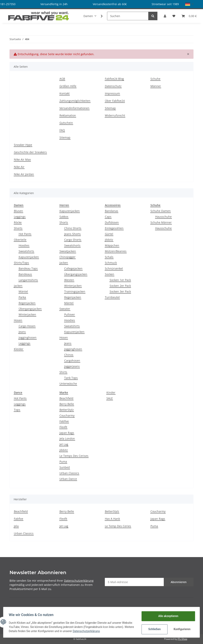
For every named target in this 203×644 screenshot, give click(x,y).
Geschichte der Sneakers (30, 152)
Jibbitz (109, 240)
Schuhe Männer (161, 222)
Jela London (67, 438)
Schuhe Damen (161, 211)
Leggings (20, 217)
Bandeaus (25, 274)
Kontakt (65, 93)
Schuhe (155, 79)
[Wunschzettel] (174, 16)
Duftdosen (112, 222)
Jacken (18, 286)
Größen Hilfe (68, 86)
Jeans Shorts (72, 234)
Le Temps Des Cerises (74, 456)
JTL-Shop (182, 639)
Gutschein (66, 123)
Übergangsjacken (30, 309)
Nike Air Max (22, 159)
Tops (17, 410)
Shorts (18, 228)
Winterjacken (27, 314)
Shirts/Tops (21, 263)
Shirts (63, 372)
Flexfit (63, 427)
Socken (110, 274)
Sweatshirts (26, 251)
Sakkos (64, 217)
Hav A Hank (112, 519)
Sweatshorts (72, 245)
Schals (109, 257)
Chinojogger (68, 257)
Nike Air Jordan (24, 174)
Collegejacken (73, 268)
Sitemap (65, 137)
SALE (110, 398)
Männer (156, 86)
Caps (108, 217)
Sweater (65, 309)
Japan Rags (67, 433)
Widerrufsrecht (115, 115)
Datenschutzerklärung (79, 581)
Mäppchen (112, 245)
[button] (189, 4)
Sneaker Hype (23, 145)
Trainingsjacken (75, 291)
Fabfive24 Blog (114, 79)
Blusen (18, 211)
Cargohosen (72, 361)
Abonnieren (179, 582)
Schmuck (111, 263)
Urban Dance (68, 479)
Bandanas (112, 211)
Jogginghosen (28, 337)
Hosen (18, 320)
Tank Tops (71, 378)
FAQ (62, 130)
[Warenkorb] (189, 16)
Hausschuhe (163, 217)
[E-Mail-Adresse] (134, 582)
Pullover (70, 314)
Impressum (112, 93)
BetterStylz (67, 410)
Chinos (69, 355)
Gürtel (109, 234)
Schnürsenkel (114, 268)
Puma (63, 462)
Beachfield (66, 398)
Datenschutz (113, 86)
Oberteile (20, 240)
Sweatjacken (68, 251)
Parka (22, 297)
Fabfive (64, 421)
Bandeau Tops (28, 268)
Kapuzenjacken (29, 257)
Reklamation (68, 115)
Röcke (18, 222)
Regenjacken (27, 303)
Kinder (111, 392)
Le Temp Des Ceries (118, 526)
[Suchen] (128, 16)
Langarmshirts (28, 280)
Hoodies (24, 245)
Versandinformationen (74, 108)
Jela (16, 526)
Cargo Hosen (27, 326)
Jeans (22, 332)
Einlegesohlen (114, 228)
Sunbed (65, 467)
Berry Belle (67, 404)
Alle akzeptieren (167, 616)
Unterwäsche (68, 384)
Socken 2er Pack (120, 286)
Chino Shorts (73, 228)
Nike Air (19, 167)
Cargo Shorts (73, 240)
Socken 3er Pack (120, 291)
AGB (62, 79)
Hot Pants (25, 234)
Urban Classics (69, 473)
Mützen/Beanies (116, 251)
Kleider (19, 349)
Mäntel (23, 291)
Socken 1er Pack (120, 280)
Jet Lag (64, 444)
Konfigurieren (181, 629)
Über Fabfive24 (115, 101)
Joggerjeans (72, 366)
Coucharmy (67, 415)
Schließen (154, 629)
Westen (69, 280)
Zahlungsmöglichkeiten (75, 101)
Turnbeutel (112, 297)
